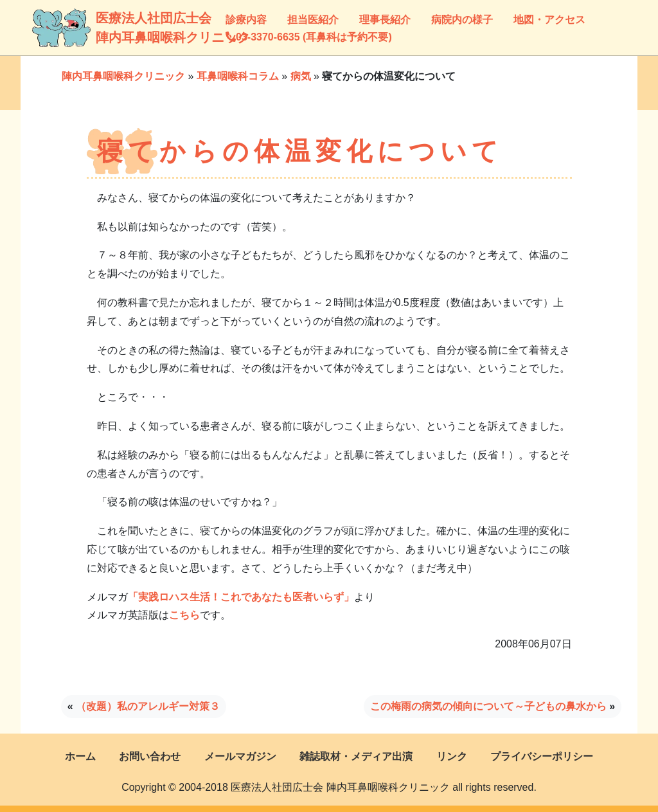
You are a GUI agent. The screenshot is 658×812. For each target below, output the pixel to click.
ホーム (80, 756)
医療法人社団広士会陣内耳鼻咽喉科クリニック (108, 28)
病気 (301, 76)
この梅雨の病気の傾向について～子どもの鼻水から (488, 706)
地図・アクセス (549, 20)
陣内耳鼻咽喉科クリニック (123, 76)
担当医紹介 (313, 20)
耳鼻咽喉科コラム (238, 76)
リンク (452, 756)
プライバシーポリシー (542, 756)
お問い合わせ (150, 756)
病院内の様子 (462, 20)
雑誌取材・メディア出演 (356, 756)
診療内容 (246, 20)
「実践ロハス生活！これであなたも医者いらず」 (241, 597)
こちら (184, 615)
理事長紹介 (385, 20)
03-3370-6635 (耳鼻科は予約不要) (309, 37)
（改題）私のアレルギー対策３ (148, 706)
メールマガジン (240, 756)
